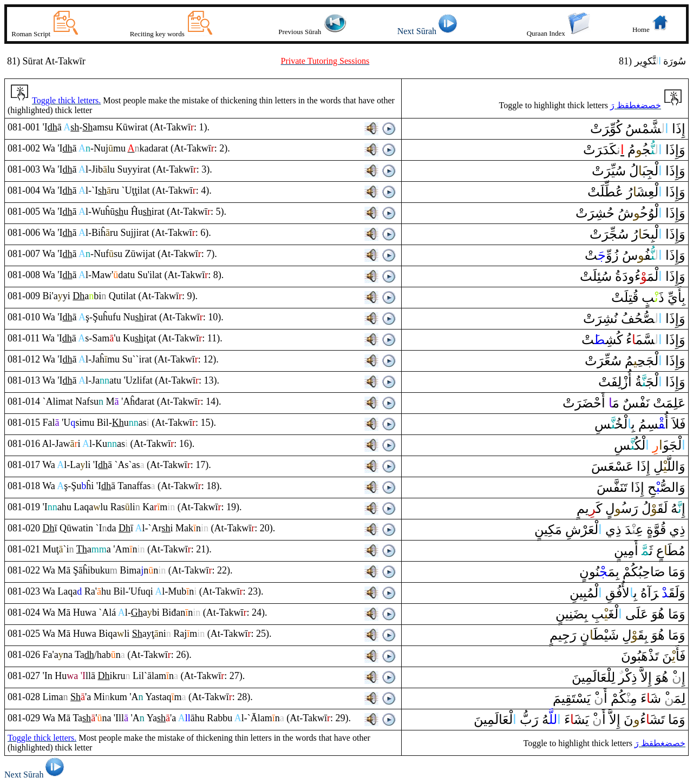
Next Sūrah (429, 31)
